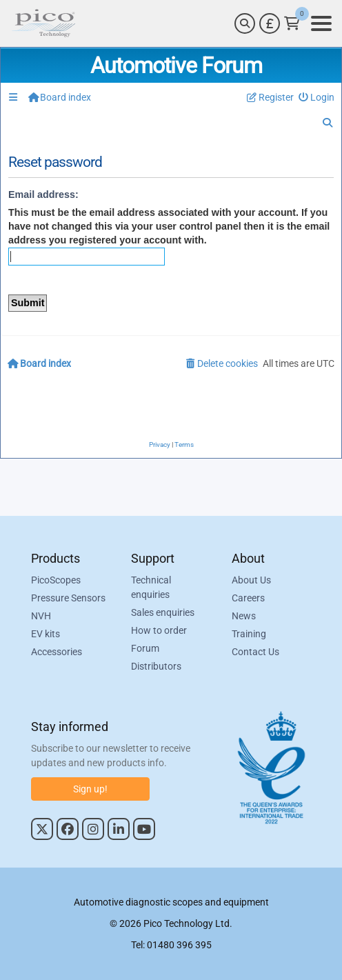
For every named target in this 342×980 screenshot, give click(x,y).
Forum (145, 648)
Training (249, 634)
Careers (248, 598)
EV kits (46, 634)
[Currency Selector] (270, 23)
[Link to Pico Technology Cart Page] (292, 23)
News (244, 616)
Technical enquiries (151, 587)
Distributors (156, 666)
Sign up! (90, 789)
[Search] (245, 23)
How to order (159, 630)
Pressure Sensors (68, 598)
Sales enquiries (163, 612)
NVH (41, 616)
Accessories (57, 652)
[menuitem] (317, 98)
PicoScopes (56, 580)
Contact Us (255, 652)
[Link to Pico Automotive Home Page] (43, 23)
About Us (251, 580)
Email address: (43, 194)
